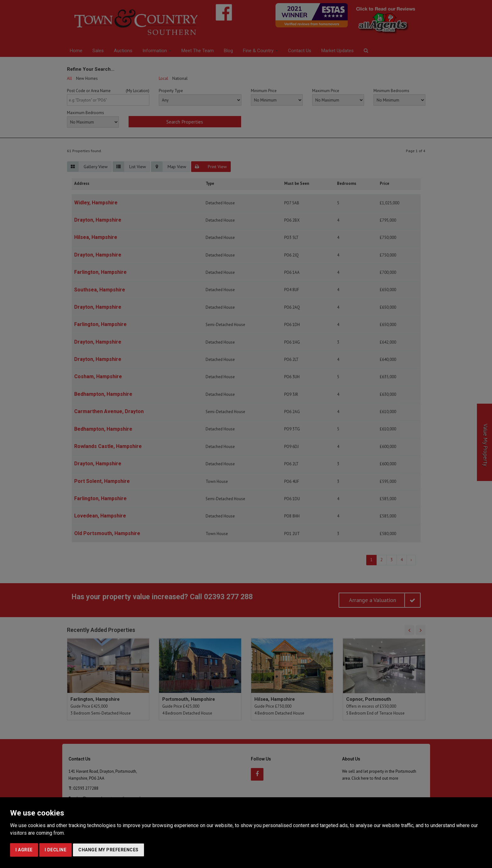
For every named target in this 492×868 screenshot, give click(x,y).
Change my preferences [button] (108, 850)
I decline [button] (56, 850)
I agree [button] (24, 850)
